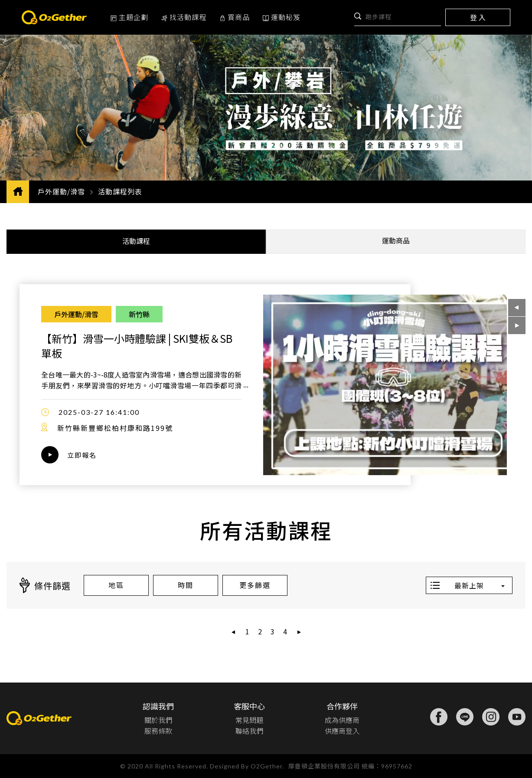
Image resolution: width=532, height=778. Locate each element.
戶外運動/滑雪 (61, 191)
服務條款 (158, 730)
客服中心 (249, 706)
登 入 (478, 17)
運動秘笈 (282, 17)
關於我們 (158, 719)
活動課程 (136, 241)
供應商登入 (342, 730)
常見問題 (249, 719)
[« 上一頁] (233, 632)
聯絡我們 (249, 730)
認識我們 (158, 706)
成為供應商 (342, 719)
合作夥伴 (342, 706)
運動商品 (395, 241)
